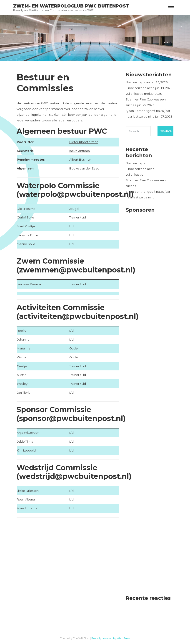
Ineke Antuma (80, 151)
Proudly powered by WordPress (111, 638)
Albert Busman (80, 160)
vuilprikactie (135, 94)
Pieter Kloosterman (84, 142)
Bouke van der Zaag (84, 168)
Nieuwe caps (135, 82)
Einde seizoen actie (140, 88)
